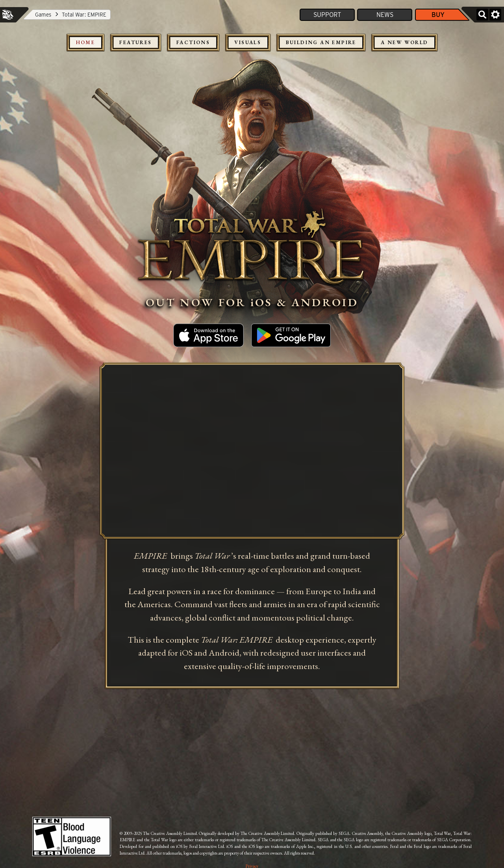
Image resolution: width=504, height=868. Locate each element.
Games (43, 15)
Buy (438, 15)
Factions (193, 42)
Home (86, 42)
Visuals (248, 42)
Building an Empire (321, 42)
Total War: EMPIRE (84, 15)
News (385, 15)
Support (327, 15)
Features (135, 42)
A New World (404, 42)
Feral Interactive (8, 15)
